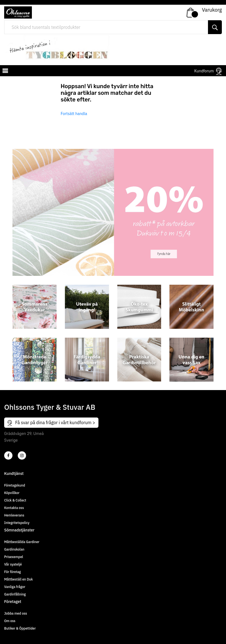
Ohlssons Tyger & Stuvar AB (50, 407)
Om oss (10, 621)
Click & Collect (15, 500)
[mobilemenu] (5, 72)
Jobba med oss (16, 613)
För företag (12, 572)
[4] (22, 455)
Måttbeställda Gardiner (22, 542)
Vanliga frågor (15, 587)
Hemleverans (14, 515)
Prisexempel (14, 557)
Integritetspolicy (17, 523)
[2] (8, 455)
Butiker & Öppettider (20, 628)
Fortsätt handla (74, 114)
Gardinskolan (14, 549)
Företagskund (15, 485)
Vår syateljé (13, 564)
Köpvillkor (12, 493)
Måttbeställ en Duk (18, 579)
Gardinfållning (15, 594)
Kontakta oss (14, 508)
